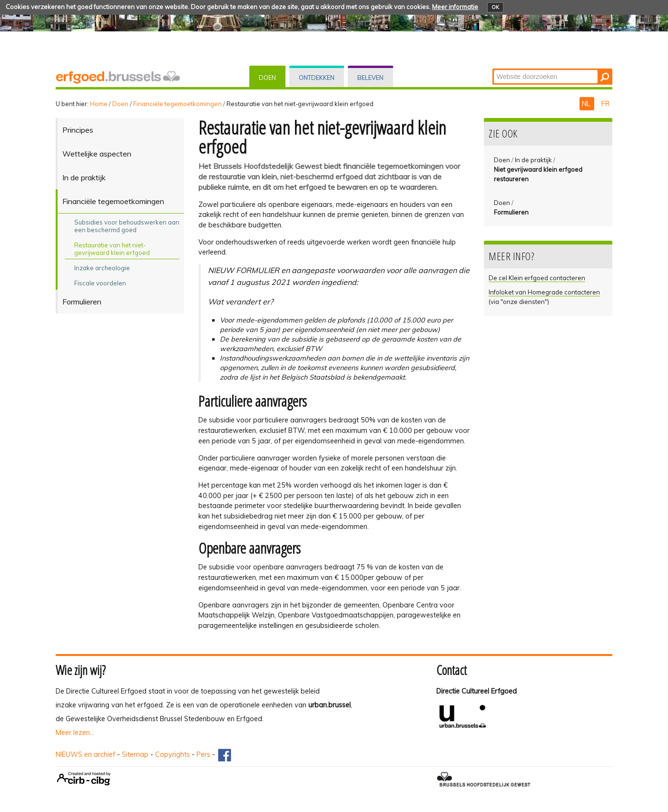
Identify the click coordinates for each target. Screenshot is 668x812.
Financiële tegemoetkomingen (177, 104)
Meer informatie (455, 7)
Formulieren (511, 212)
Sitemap (135, 754)
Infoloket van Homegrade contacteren (544, 292)
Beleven (370, 78)
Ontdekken (317, 78)
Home (99, 104)
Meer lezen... (75, 733)
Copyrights (172, 754)
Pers (203, 754)
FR (605, 104)
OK (495, 7)
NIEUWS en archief (85, 754)
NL (587, 104)
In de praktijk (533, 160)
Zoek (493, 69)
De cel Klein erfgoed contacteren (537, 278)
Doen (267, 78)
